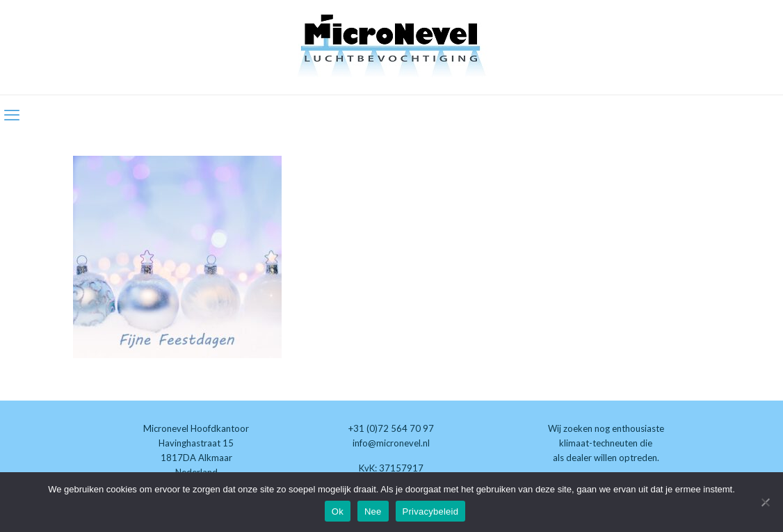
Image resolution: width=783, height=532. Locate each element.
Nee (373, 511)
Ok (338, 511)
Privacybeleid (431, 511)
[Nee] (766, 502)
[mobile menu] (12, 115)
